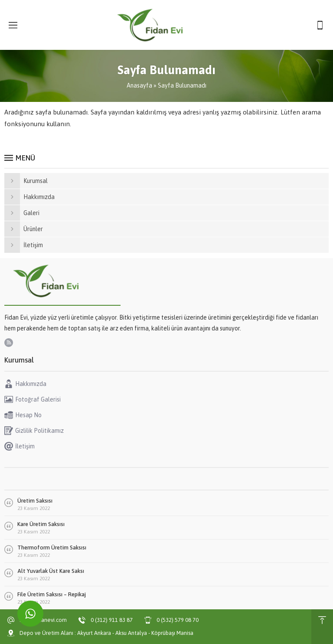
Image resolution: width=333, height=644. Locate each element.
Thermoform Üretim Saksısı (52, 548)
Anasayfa (139, 85)
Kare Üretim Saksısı (41, 524)
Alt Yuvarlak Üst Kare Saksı (51, 571)
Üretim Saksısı (35, 501)
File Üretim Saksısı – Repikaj (52, 594)
